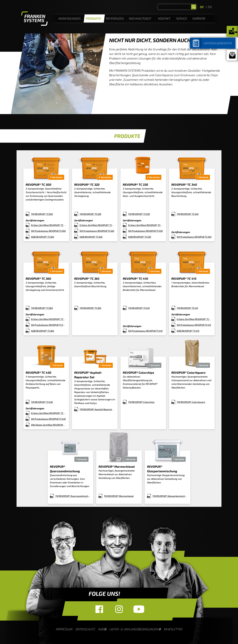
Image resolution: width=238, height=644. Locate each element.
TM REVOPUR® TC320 (90, 214)
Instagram (119, 609)
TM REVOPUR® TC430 (42, 402)
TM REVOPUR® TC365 (90, 308)
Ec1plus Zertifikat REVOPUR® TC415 (195, 319)
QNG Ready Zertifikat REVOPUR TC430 (49, 425)
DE (202, 7)
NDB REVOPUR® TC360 (42, 331)
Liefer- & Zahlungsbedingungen (134, 629)
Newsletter (173, 629)
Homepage (34, 19)
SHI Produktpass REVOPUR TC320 (97, 231)
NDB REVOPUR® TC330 (140, 237)
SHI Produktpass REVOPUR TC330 (145, 231)
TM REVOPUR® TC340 (188, 214)
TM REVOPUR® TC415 (187, 308)
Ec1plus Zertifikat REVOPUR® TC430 (49, 413)
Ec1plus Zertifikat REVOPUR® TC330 (146, 225)
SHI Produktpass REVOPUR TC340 (194, 237)
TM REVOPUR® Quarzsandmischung (73, 496)
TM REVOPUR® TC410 (139, 308)
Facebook (99, 609)
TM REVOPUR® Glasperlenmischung (170, 496)
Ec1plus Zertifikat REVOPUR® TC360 (49, 319)
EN (210, 7)
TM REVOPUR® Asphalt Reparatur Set (97, 409)
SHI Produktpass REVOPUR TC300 (48, 231)
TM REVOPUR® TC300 (42, 214)
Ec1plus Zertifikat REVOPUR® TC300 (49, 225)
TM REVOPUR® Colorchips (141, 402)
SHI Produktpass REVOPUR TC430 (48, 419)
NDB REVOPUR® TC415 (188, 331)
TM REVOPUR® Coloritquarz (191, 402)
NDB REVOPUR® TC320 (91, 237)
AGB (101, 629)
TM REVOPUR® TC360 (42, 308)
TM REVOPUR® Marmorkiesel (119, 496)
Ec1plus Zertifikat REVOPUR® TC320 (97, 225)
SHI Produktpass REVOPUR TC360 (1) (49, 325)
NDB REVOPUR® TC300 (42, 237)
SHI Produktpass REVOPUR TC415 (194, 325)
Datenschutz (85, 629)
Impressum (64, 629)
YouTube (139, 609)
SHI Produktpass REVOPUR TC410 (145, 331)
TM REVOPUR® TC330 (139, 214)
